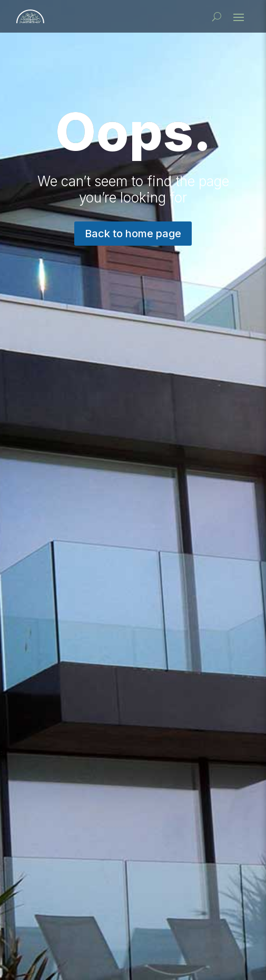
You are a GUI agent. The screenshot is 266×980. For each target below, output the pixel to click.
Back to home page (133, 234)
